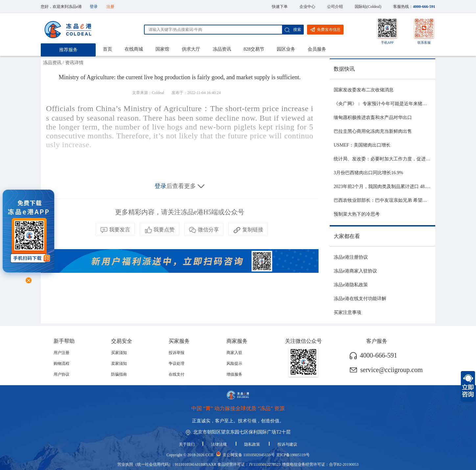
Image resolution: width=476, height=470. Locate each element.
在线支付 (177, 374)
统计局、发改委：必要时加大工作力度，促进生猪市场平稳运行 (398, 159)
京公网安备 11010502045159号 (249, 455)
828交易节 (254, 49)
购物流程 (61, 364)
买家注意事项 (347, 312)
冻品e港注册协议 (351, 257)
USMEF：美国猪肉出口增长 (362, 145)
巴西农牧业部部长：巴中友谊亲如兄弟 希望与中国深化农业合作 (399, 200)
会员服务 (317, 49)
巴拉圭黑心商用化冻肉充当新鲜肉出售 (373, 131)
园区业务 (286, 49)
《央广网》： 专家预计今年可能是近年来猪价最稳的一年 (392, 104)
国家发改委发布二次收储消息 (364, 90)
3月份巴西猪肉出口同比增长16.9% (368, 173)
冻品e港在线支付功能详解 (360, 299)
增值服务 (234, 374)
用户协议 (61, 374)
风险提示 (234, 364)
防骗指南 (119, 374)
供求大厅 (191, 49)
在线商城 (134, 49)
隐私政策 (253, 444)
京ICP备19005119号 (293, 455)
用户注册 (61, 353)
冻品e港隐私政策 (351, 285)
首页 (107, 49)
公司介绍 (335, 7)
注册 (110, 7)
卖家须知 (119, 364)
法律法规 (219, 444)
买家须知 (119, 353)
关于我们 (187, 444)
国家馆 (162, 49)
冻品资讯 (222, 49)
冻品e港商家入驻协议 (355, 271)
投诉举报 (177, 353)
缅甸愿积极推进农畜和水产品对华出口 (373, 117)
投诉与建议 (287, 444)
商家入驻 (234, 353)
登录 (94, 7)
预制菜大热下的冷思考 (357, 214)
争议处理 (177, 364)
